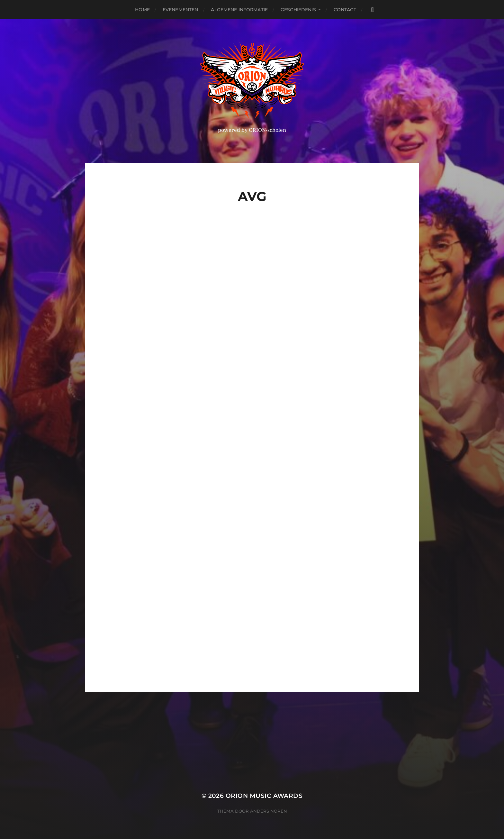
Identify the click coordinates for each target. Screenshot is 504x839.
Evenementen (180, 10)
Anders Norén (269, 811)
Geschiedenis (298, 10)
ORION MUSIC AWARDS (264, 796)
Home (142, 10)
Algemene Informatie (239, 10)
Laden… (271, 445)
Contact (345, 10)
